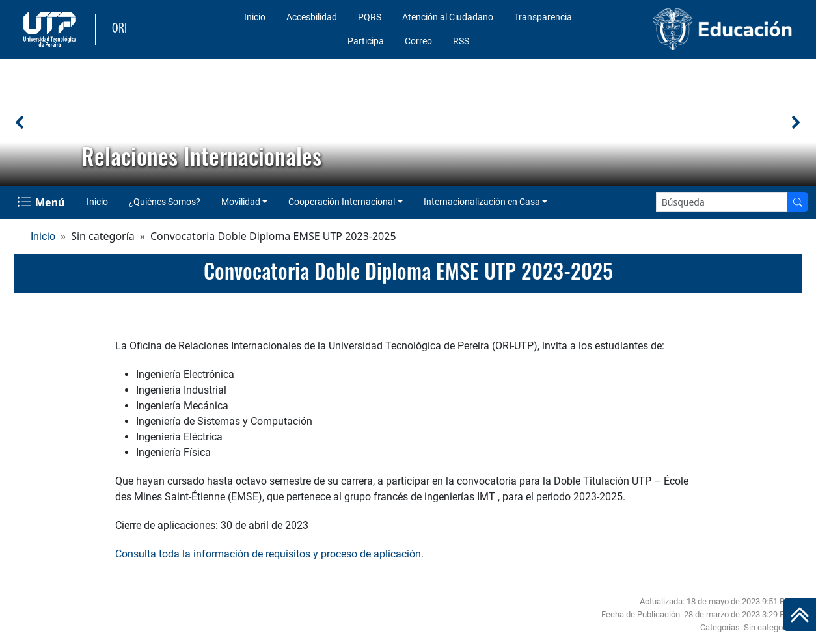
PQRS (370, 17)
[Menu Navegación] (42, 202)
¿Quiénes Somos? (165, 202)
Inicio (255, 17)
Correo (418, 41)
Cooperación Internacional (342, 202)
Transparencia (543, 17)
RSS (461, 41)
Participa (366, 41)
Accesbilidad (312, 17)
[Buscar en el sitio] (798, 202)
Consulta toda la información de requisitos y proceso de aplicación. (269, 554)
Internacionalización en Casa (482, 202)
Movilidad (241, 202)
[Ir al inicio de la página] (800, 615)
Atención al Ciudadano (448, 17)
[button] (20, 122)
